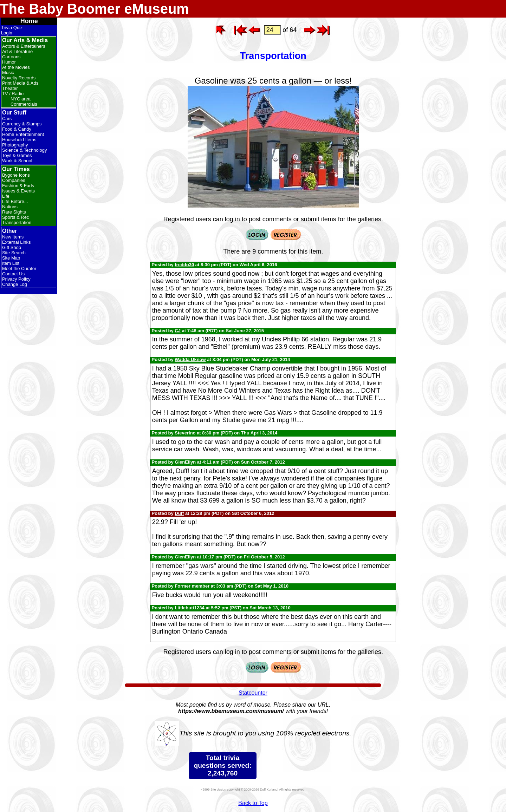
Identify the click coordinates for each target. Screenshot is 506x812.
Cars (7, 119)
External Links (17, 242)
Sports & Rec (16, 217)
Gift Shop (12, 247)
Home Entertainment (23, 134)
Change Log (15, 284)
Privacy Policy (16, 279)
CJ (178, 331)
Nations (10, 207)
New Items (13, 237)
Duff (179, 513)
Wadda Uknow (190, 359)
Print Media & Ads (20, 83)
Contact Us (13, 274)
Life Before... (15, 201)
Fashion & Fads (18, 186)
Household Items (19, 140)
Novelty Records (19, 78)
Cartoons (11, 57)
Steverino (185, 433)
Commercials (24, 104)
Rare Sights (14, 212)
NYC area (21, 99)
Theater (10, 88)
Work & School (17, 161)
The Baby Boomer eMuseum (95, 9)
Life (6, 196)
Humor (9, 62)
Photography (15, 145)
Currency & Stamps (22, 124)
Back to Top (253, 803)
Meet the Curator (19, 269)
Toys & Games (17, 155)
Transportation (17, 222)
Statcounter (253, 693)
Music (8, 73)
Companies (14, 180)
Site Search (14, 253)
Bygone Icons (16, 175)
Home (29, 21)
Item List (11, 263)
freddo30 (184, 265)
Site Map (11, 258)
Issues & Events (18, 191)
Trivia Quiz (12, 28)
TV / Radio (13, 94)
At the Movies (16, 67)
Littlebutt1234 (190, 608)
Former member (192, 586)
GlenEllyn (185, 462)
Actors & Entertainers (24, 46)
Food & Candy (17, 129)
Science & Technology (25, 150)
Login (7, 33)
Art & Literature (17, 51)
